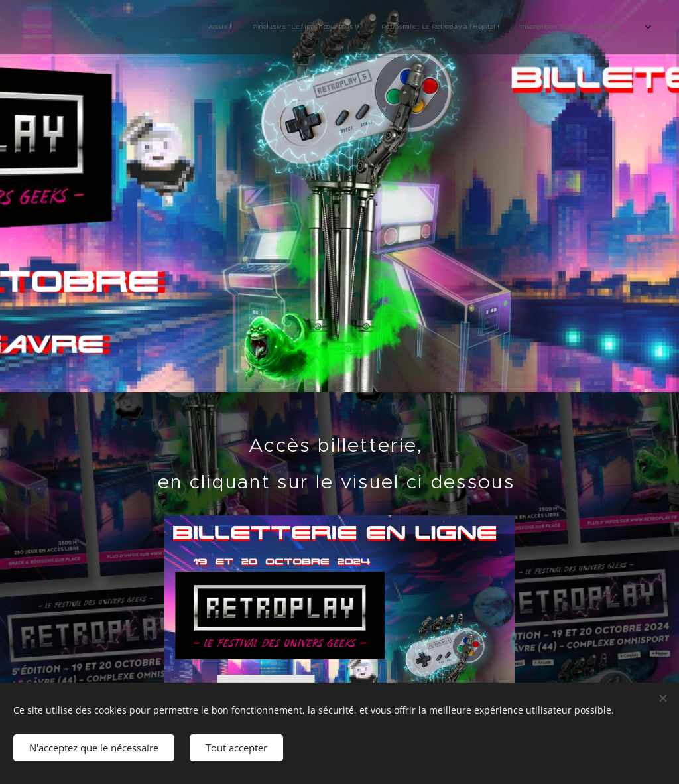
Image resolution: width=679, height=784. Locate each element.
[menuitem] (455, 27)
